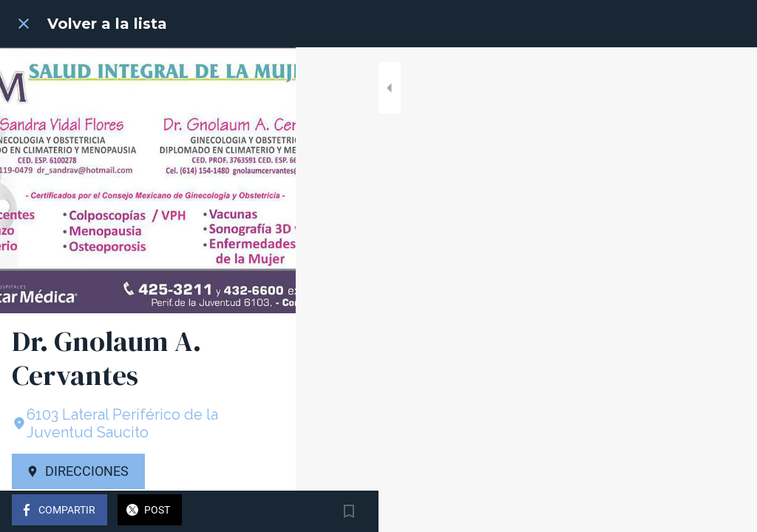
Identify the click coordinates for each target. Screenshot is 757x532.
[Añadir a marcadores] (727, 511)
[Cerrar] (24, 24)
